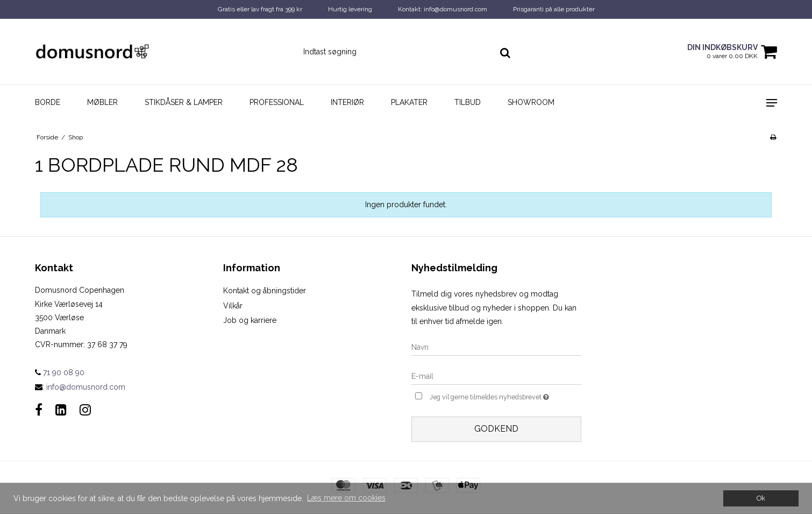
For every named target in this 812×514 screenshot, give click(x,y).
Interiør (347, 102)
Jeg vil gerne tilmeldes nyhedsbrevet (505, 396)
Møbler (102, 102)
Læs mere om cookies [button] (346, 498)
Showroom (531, 102)
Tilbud (468, 102)
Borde (48, 102)
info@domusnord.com (86, 387)
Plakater (409, 102)
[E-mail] (496, 376)
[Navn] (496, 347)
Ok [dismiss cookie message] (761, 498)
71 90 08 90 (60, 372)
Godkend (496, 429)
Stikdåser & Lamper (184, 102)
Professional (277, 102)
